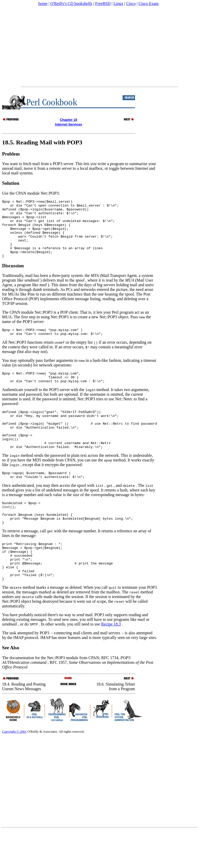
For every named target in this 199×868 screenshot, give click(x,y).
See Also (11, 685)
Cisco (131, 3)
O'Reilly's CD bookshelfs (71, 3)
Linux (118, 3)
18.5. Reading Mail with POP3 (42, 142)
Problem (11, 154)
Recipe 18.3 (111, 661)
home (43, 3)
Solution (11, 183)
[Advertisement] (99, 46)
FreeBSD (103, 3)
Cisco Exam (149, 3)
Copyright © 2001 (14, 769)
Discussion (13, 277)
